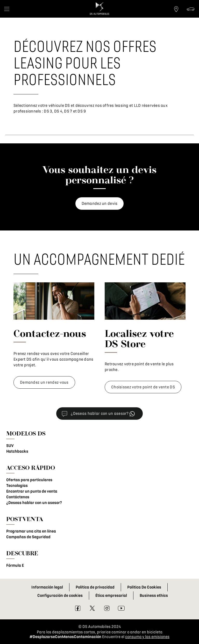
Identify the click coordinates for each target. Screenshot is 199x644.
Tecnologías (17, 486)
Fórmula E (15, 565)
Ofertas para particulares (29, 480)
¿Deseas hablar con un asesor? (34, 503)
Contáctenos (18, 497)
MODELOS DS (26, 433)
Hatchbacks (17, 451)
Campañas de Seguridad (28, 537)
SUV (10, 446)
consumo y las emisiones (147, 637)
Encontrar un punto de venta (32, 491)
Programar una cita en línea (31, 531)
